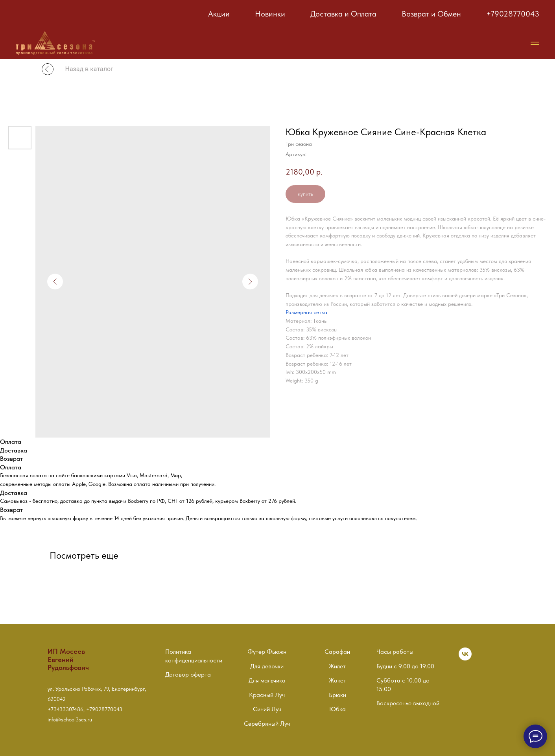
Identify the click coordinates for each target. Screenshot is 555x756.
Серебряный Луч (267, 724)
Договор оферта (188, 674)
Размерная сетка (306, 312)
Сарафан (337, 652)
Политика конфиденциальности (194, 656)
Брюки (337, 695)
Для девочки (267, 666)
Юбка (337, 709)
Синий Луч (267, 709)
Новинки (270, 14)
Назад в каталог (89, 69)
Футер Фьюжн (267, 652)
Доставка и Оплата (343, 14)
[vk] (465, 658)
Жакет (337, 680)
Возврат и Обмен (431, 14)
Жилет (337, 666)
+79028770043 (513, 14)
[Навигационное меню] (535, 43)
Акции (219, 14)
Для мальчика (267, 680)
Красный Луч (267, 695)
